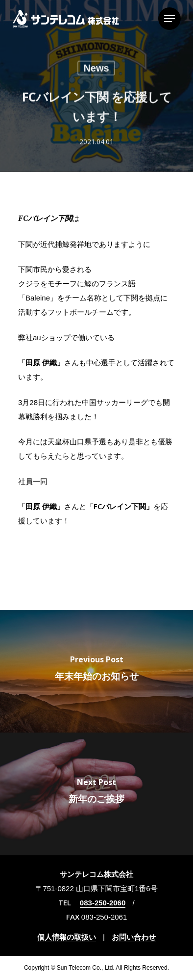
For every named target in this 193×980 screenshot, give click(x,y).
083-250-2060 (103, 903)
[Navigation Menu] (169, 19)
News (96, 69)
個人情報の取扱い (67, 937)
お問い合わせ (134, 937)
